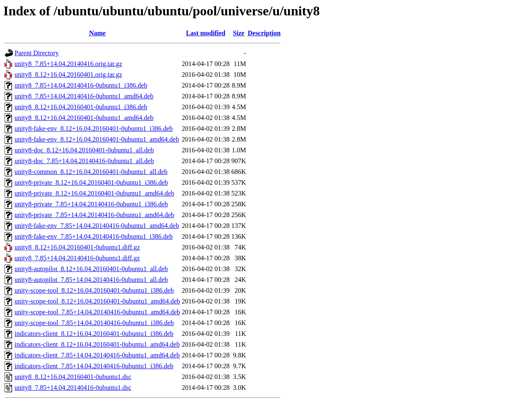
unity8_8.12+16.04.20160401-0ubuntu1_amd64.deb (84, 118)
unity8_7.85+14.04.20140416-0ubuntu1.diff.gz (77, 258)
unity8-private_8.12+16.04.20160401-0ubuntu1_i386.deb (91, 182)
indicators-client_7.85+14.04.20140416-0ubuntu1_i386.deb (94, 366)
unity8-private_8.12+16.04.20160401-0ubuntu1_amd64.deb (94, 193)
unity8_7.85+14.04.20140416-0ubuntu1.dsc (73, 388)
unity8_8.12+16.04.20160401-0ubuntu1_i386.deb (81, 107)
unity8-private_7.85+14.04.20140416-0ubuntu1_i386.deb (91, 204)
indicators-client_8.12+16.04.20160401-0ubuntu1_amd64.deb (97, 344)
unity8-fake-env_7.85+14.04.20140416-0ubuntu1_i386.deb (94, 236)
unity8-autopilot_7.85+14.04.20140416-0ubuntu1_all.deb (91, 280)
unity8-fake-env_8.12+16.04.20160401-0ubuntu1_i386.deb (94, 128)
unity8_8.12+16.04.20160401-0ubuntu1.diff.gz (77, 247)
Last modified (206, 33)
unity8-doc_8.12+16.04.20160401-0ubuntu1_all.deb (84, 150)
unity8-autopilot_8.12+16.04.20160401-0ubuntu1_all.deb (91, 269)
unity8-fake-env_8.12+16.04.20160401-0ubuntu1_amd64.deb (97, 139)
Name (97, 33)
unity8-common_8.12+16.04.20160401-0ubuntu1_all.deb (91, 172)
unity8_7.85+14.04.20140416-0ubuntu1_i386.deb (81, 85)
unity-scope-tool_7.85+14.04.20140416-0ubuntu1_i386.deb (94, 323)
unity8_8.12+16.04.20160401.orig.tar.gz (68, 75)
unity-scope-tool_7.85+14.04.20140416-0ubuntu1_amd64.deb (97, 312)
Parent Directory (37, 53)
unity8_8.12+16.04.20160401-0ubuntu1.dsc (73, 377)
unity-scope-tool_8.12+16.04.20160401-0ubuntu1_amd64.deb (97, 301)
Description (264, 33)
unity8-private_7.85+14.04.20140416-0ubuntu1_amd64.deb (94, 215)
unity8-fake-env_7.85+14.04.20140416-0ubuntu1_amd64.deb (97, 226)
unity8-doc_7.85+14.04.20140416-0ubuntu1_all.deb (84, 161)
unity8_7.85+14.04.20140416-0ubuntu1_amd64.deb (84, 96)
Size (239, 33)
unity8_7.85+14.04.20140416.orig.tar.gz (68, 64)
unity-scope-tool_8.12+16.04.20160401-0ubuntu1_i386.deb (94, 290)
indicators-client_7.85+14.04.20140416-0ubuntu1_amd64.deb (97, 355)
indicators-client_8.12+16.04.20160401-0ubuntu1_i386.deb (94, 334)
